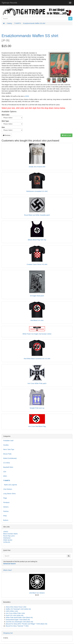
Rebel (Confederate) (10, 458)
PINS (5, 516)
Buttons (6, 520)
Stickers (6, 507)
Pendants (6, 502)
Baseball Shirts (8, 467)
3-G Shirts (7, 463)
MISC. (5, 476)
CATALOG (7, 542)
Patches (6, 511)
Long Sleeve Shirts (9, 494)
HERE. (27, 96)
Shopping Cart (8, 633)
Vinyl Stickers (8, 489)
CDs (5, 472)
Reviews (7, 135)
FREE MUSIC (8, 540)
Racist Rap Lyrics (9, 536)
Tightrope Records (9, 3)
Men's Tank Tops (9, 449)
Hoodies (6, 445)
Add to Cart (66, 135)
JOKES (6, 532)
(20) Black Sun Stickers (37, 593)
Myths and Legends (10, 485)
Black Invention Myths (10, 534)
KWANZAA (7, 538)
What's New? (8, 570)
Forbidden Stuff (8, 441)
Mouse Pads (7, 454)
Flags (5, 498)
